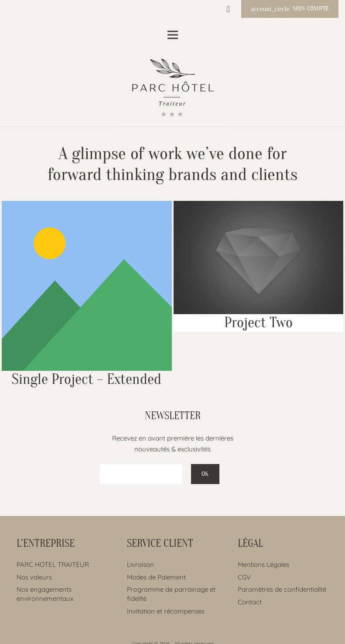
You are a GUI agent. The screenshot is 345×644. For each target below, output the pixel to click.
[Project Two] (259, 266)
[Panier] (228, 9)
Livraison (140, 564)
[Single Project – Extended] (87, 295)
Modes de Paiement (156, 577)
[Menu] (173, 35)
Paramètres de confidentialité (282, 589)
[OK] (205, 474)
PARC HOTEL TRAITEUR (53, 564)
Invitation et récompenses (166, 611)
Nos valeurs (34, 577)
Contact (250, 602)
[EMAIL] (141, 474)
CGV (244, 577)
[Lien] (172, 90)
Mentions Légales (263, 564)
